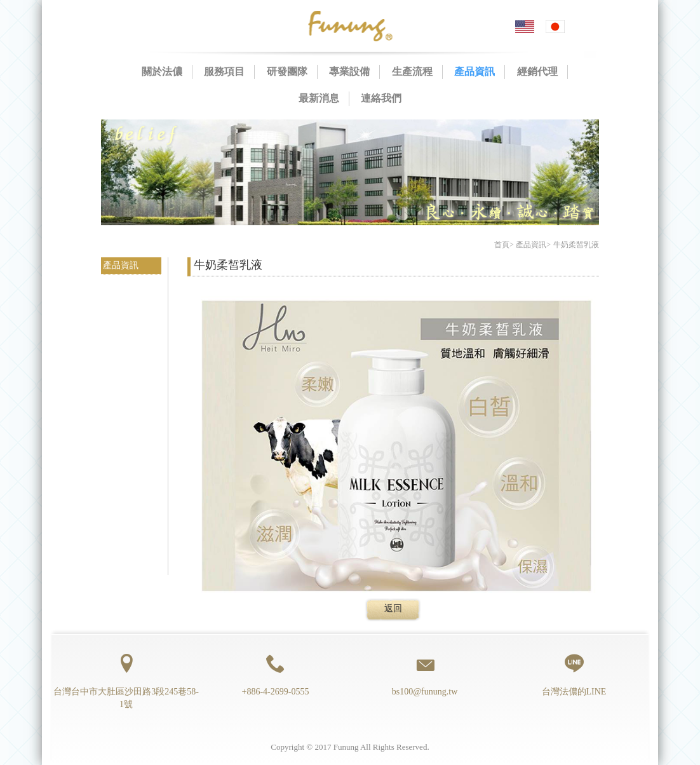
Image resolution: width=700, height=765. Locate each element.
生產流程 (412, 71)
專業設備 (349, 71)
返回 (393, 608)
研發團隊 (287, 71)
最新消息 (319, 98)
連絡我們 (381, 98)
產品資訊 (475, 71)
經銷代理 (537, 71)
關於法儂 (162, 71)
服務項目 (224, 71)
